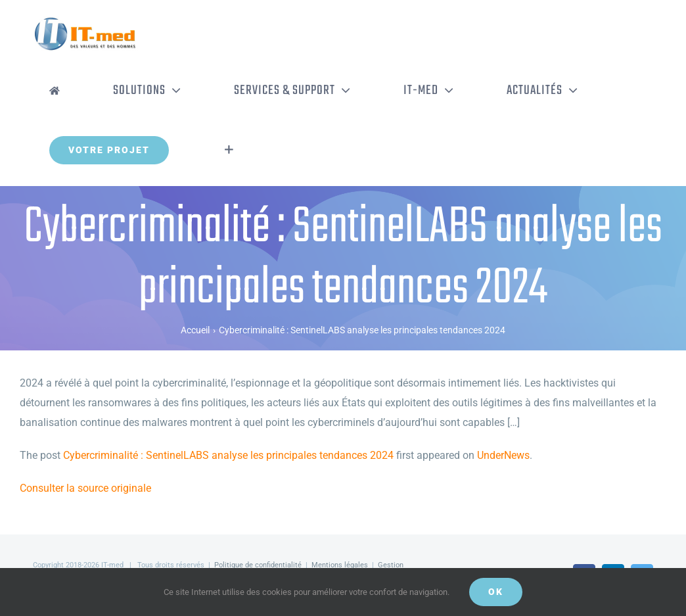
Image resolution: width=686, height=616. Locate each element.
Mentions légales (340, 565)
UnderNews (503, 455)
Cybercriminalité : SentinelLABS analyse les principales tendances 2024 (228, 455)
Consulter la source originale (85, 488)
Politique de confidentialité (258, 565)
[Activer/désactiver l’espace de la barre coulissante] (229, 150)
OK (496, 592)
